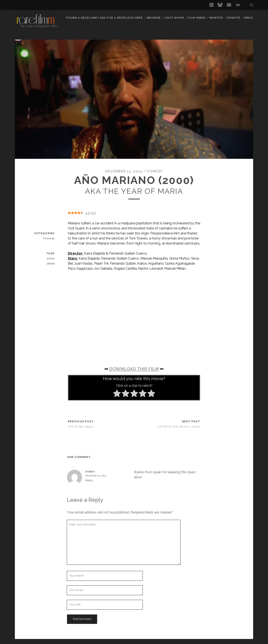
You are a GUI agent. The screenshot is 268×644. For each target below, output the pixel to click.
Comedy (155, 171)
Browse (154, 18)
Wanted (216, 18)
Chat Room (174, 18)
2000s (51, 258)
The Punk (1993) (81, 427)
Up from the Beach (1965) (179, 427)
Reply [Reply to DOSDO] (89, 480)
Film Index (196, 18)
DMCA (249, 18)
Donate (234, 18)
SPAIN (51, 264)
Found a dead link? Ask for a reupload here (104, 18)
